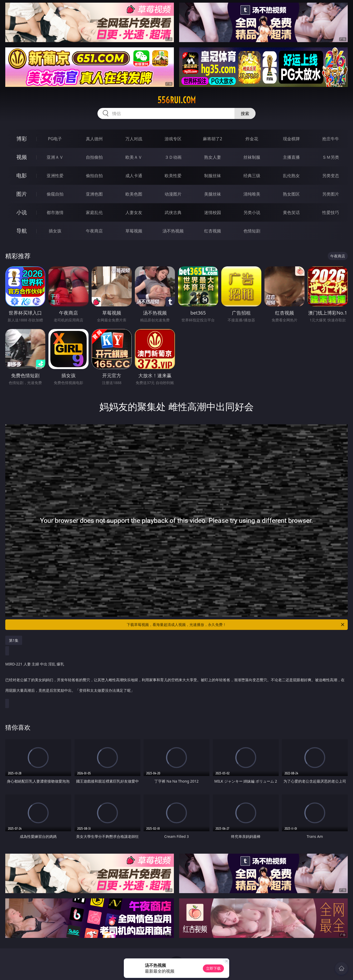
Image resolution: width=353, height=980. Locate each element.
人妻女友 (134, 212)
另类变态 (331, 176)
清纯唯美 (252, 194)
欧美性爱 (173, 176)
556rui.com (177, 100)
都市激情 (55, 212)
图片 (22, 194)
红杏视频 (213, 231)
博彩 (22, 139)
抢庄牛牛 (331, 139)
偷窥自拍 (55, 194)
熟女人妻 (213, 157)
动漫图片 (173, 194)
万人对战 (134, 139)
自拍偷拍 (94, 157)
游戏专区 (173, 139)
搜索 (245, 113)
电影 (22, 175)
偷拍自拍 (94, 176)
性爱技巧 (331, 212)
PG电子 (55, 139)
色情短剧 (252, 231)
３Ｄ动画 (173, 157)
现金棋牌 (291, 139)
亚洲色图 (94, 194)
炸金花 (252, 139)
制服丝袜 (213, 176)
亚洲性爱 (55, 176)
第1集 (14, 640)
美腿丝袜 (213, 194)
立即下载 (213, 968)
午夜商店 (94, 231)
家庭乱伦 (94, 212)
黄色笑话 (291, 212)
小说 (22, 212)
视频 (22, 157)
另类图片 (331, 194)
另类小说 (252, 212)
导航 (22, 231)
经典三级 (252, 176)
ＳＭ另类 (331, 157)
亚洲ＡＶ (55, 157)
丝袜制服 (252, 157)
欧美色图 (134, 194)
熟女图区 (291, 194)
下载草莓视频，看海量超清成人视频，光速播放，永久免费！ (236, 625)
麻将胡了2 (212, 139)
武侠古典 (173, 212)
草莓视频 (134, 231)
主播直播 (291, 157)
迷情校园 (213, 212)
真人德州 (94, 139)
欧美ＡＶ (134, 157)
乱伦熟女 (291, 176)
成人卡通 (134, 176)
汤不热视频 (173, 231)
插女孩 (55, 231)
